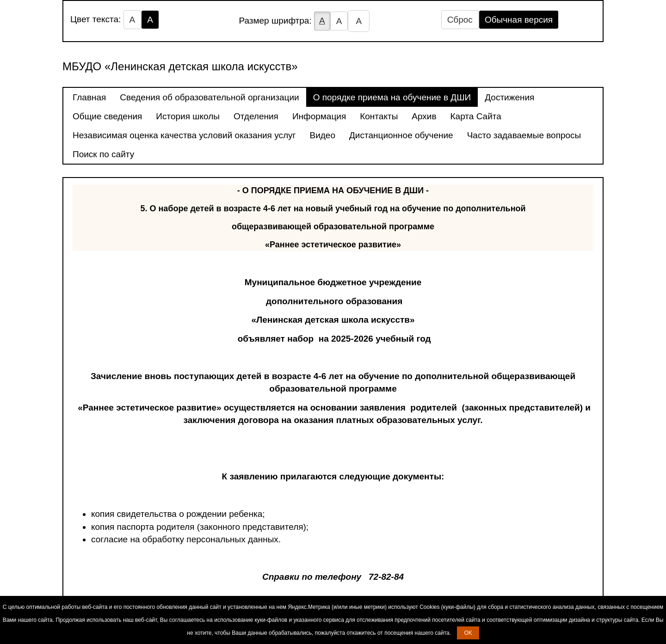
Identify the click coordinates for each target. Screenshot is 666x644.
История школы (188, 116)
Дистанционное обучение (401, 135)
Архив (424, 116)
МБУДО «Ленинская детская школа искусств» (180, 66)
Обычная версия (519, 20)
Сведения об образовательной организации (209, 97)
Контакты (379, 116)
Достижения (509, 97)
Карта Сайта (476, 116)
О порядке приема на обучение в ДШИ (392, 97)
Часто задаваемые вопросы (524, 135)
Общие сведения (107, 116)
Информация (319, 116)
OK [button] (468, 633)
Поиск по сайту (103, 154)
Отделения (256, 116)
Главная (89, 97)
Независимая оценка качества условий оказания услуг (184, 135)
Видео (322, 135)
